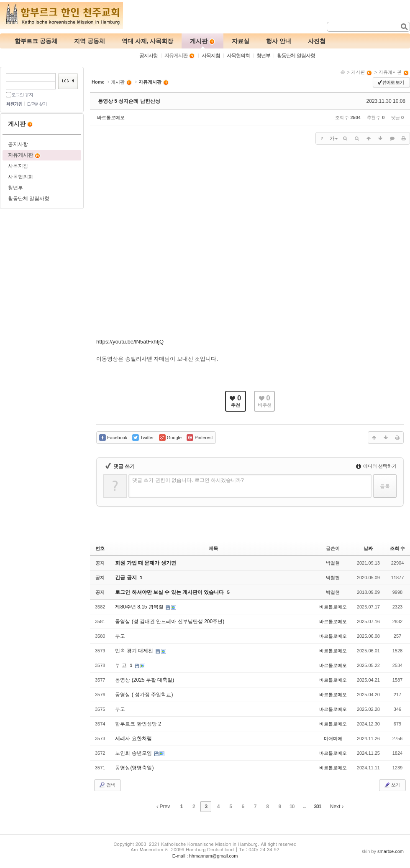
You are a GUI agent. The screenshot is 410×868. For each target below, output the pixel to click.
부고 (120, 636)
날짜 (368, 548)
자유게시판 (394, 72)
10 (292, 807)
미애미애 (333, 738)
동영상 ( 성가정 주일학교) (144, 695)
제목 (213, 548)
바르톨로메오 (111, 117)
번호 (100, 548)
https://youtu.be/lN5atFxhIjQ (130, 342)
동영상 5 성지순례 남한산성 (129, 101)
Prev (163, 807)
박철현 (333, 563)
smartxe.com (391, 851)
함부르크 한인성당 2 (138, 724)
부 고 (122, 665)
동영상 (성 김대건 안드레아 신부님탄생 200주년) (170, 621)
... (304, 807)
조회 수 (397, 548)
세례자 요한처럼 (133, 738)
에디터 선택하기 (376, 466)
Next (337, 807)
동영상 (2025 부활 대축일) (145, 680)
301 (317, 807)
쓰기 (392, 785)
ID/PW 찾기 (37, 104)
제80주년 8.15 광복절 (140, 607)
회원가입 (14, 104)
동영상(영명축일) (134, 768)
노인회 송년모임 (134, 753)
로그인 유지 (22, 95)
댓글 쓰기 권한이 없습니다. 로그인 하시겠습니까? (188, 480)
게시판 (362, 72)
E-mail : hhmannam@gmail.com (205, 856)
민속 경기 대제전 (135, 651)
